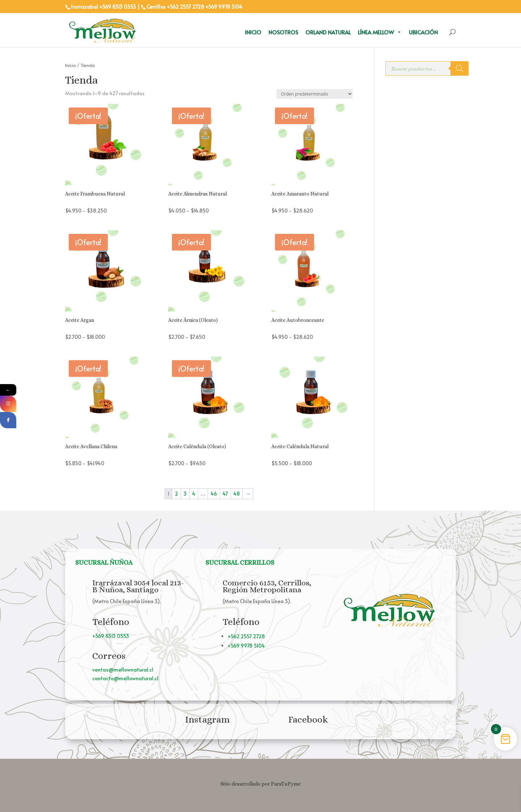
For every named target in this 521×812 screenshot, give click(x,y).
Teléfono (111, 622)
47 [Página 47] (225, 494)
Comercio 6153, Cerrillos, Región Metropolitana (267, 586)
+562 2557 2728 (185, 7)
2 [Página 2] (176, 494)
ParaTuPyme (286, 784)
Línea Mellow (380, 32)
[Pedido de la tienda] (315, 94)
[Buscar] (459, 68)
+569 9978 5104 (224, 7)
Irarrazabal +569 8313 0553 (103, 7)
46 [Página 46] (214, 494)
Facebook (308, 719)
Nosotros (283, 32)
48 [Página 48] (237, 494)
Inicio (253, 32)
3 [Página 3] (185, 494)
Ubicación (423, 32)
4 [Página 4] (194, 494)
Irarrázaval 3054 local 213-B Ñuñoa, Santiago (138, 586)
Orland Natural (328, 32)
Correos (109, 656)
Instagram (207, 719)
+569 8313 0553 (111, 636)
